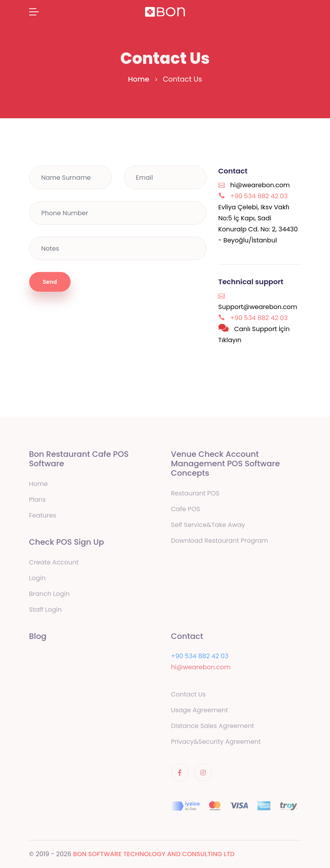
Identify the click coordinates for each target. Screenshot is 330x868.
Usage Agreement (200, 711)
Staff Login (46, 611)
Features (43, 517)
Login (37, 579)
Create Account (54, 563)
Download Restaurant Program (220, 542)
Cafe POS (186, 510)
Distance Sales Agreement (213, 727)
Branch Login (49, 595)
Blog (38, 637)
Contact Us (188, 696)
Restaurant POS (195, 495)
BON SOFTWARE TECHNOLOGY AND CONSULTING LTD (154, 854)
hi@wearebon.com (260, 185)
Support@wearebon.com (258, 307)
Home (139, 79)
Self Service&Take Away (208, 526)
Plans (38, 501)
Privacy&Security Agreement (216, 743)
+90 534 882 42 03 (200, 657)
